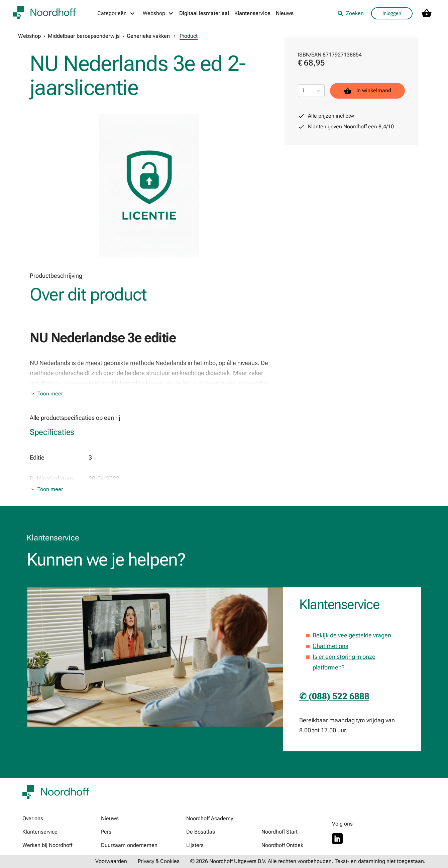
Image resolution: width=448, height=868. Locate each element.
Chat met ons (330, 646)
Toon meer (50, 394)
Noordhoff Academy (210, 818)
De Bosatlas (201, 832)
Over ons (33, 818)
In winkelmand (367, 91)
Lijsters (195, 845)
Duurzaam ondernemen (129, 845)
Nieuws (285, 13)
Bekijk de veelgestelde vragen (352, 635)
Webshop (29, 36)
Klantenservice (252, 13)
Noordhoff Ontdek (282, 845)
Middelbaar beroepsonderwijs (84, 36)
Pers (106, 832)
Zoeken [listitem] (351, 13)
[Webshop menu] (158, 13)
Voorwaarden (111, 861)
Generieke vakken (148, 36)
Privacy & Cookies (159, 861)
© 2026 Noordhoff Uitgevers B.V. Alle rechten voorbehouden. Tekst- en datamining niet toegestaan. (308, 861)
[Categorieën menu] (116, 13)
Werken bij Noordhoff (47, 845)
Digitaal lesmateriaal (204, 13)
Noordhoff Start (279, 832)
